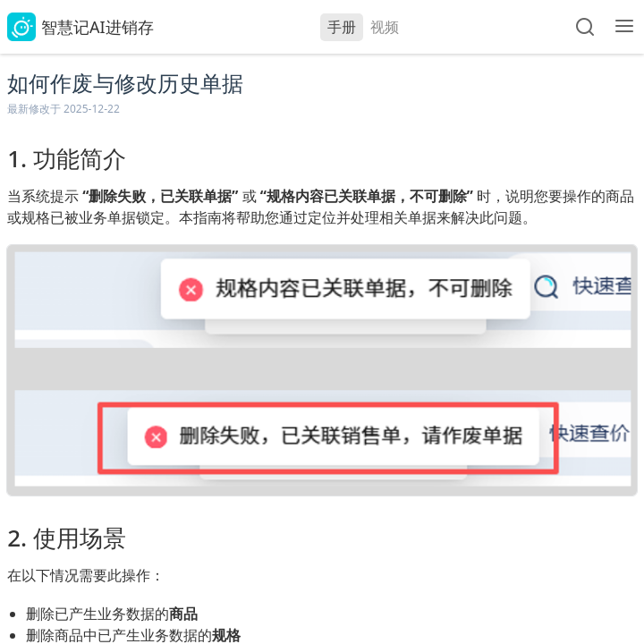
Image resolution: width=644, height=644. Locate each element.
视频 (385, 27)
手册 (342, 27)
